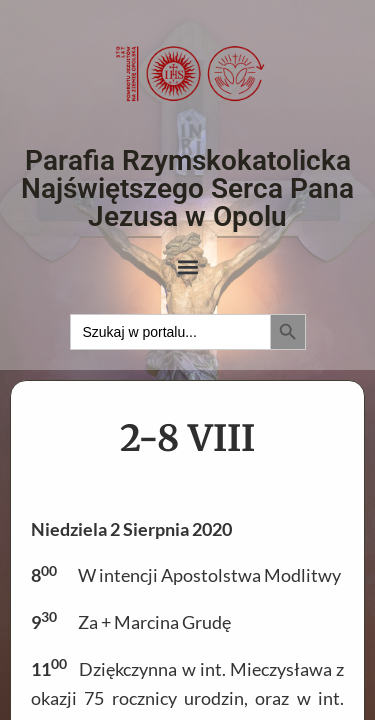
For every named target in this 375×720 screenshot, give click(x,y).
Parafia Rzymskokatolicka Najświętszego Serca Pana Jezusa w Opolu (187, 188)
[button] (187, 267)
